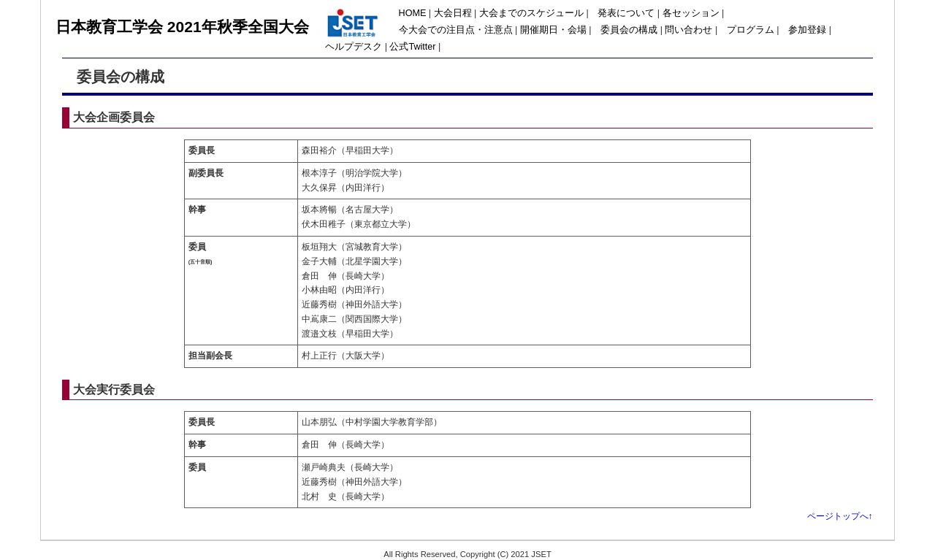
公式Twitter (412, 47)
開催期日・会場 (553, 30)
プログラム (751, 30)
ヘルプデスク (354, 47)
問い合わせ (688, 30)
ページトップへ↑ (840, 516)
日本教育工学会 (111, 27)
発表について (626, 13)
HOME (413, 13)
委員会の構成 (629, 30)
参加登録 (807, 30)
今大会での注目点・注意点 (456, 30)
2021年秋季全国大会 (238, 27)
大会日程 (453, 13)
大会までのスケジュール (531, 13)
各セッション (691, 13)
